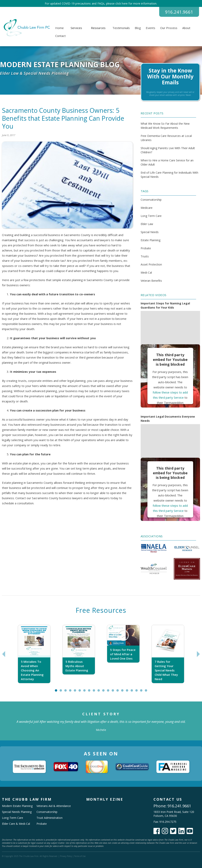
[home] (26, 28)
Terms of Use (80, 856)
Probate (146, 248)
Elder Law (147, 224)
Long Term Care (151, 216)
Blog (138, 28)
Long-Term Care (13, 818)
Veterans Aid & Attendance (54, 806)
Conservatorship (151, 200)
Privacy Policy (66, 856)
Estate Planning (151, 240)
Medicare (147, 208)
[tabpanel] (34, 654)
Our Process (169, 28)
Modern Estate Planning (17, 806)
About (186, 28)
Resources (98, 28)
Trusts (145, 256)
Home (59, 28)
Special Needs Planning (17, 812)
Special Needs (150, 232)
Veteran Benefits (151, 281)
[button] (76, 28)
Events (151, 28)
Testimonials (121, 28)
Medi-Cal (146, 273)
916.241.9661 (179, 12)
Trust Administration (50, 818)
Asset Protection (151, 264)
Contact (60, 36)
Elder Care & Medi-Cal (16, 824)
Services (76, 28)
